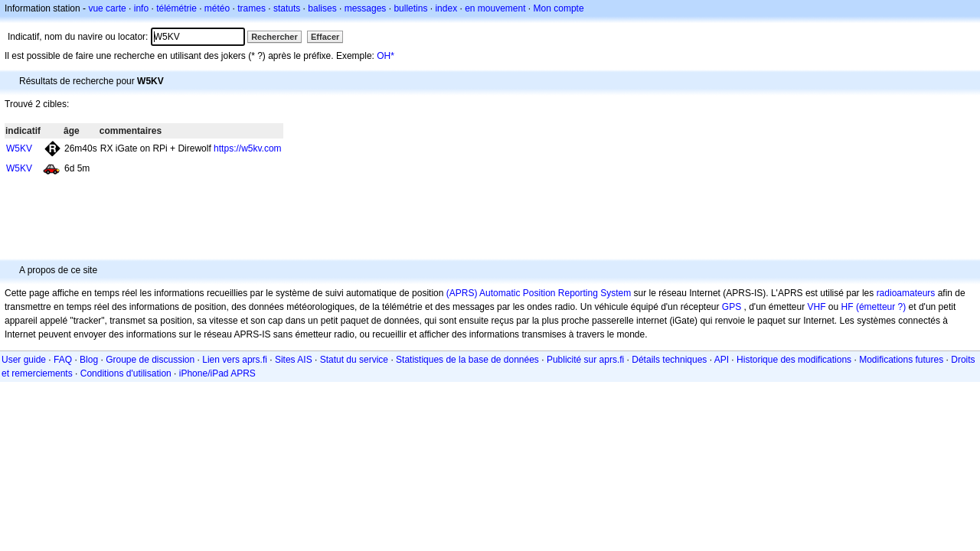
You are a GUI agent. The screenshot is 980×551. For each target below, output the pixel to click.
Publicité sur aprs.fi (585, 360)
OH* (385, 56)
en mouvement (495, 8)
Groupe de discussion (150, 360)
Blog (89, 360)
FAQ (63, 360)
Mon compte (559, 8)
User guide (24, 360)
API (722, 360)
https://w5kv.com (247, 148)
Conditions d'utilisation (126, 373)
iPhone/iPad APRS (217, 373)
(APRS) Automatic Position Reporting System (539, 293)
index (446, 8)
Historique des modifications (794, 360)
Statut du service (354, 360)
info (141, 8)
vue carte (107, 8)
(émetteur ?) (881, 307)
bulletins (410, 8)
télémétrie (176, 8)
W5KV (19, 148)
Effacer (325, 37)
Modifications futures (901, 360)
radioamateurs (906, 293)
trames (252, 8)
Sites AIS (294, 360)
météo (217, 8)
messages (366, 8)
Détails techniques (669, 360)
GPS (732, 307)
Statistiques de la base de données (467, 360)
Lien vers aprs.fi (235, 360)
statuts (287, 8)
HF (848, 307)
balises (322, 8)
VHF (817, 307)
